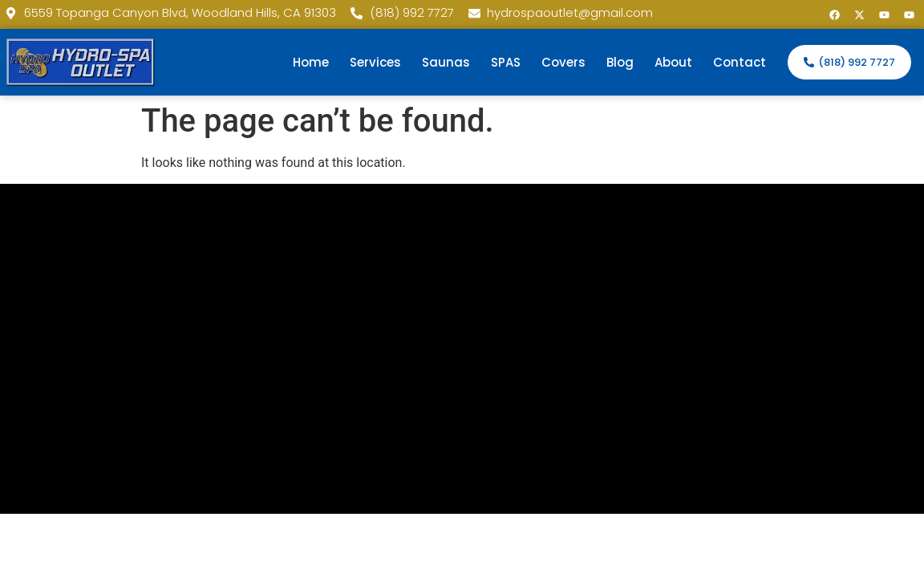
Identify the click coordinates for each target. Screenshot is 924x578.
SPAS (506, 62)
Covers (563, 62)
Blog (620, 62)
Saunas (446, 62)
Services (375, 62)
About (673, 62)
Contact (740, 62)
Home (311, 62)
